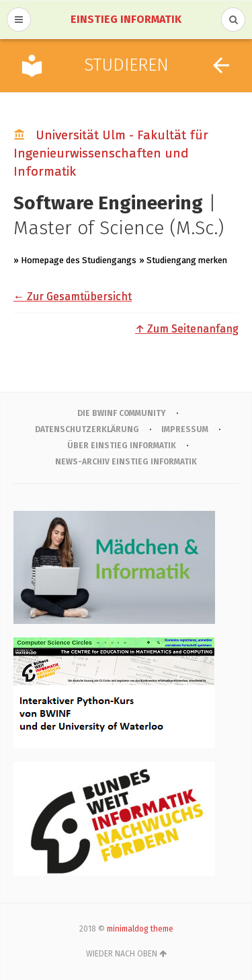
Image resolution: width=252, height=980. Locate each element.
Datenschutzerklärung (87, 429)
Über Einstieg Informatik (122, 446)
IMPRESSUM (185, 429)
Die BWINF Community (122, 413)
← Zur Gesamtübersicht (73, 296)
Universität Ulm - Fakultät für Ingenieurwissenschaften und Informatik (111, 153)
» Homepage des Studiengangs (75, 260)
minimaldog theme (140, 929)
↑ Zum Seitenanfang (187, 329)
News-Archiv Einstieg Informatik (126, 462)
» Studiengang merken (183, 260)
